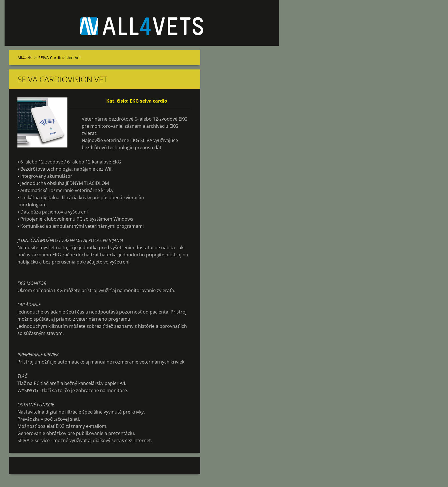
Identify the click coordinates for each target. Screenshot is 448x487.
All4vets (25, 58)
